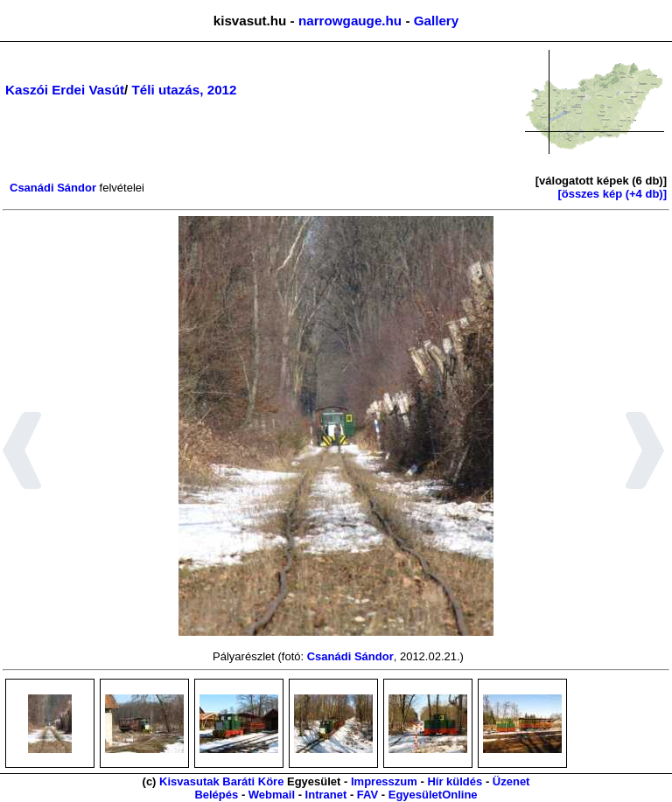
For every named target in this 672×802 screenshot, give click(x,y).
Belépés (216, 795)
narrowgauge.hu (350, 21)
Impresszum (384, 781)
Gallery (437, 21)
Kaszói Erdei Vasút (65, 90)
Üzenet (511, 781)
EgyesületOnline (433, 795)
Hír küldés (455, 781)
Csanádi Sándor (53, 188)
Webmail (272, 795)
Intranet (326, 795)
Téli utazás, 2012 (185, 90)
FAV (367, 795)
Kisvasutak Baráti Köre (221, 781)
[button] (22, 453)
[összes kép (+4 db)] (612, 194)
